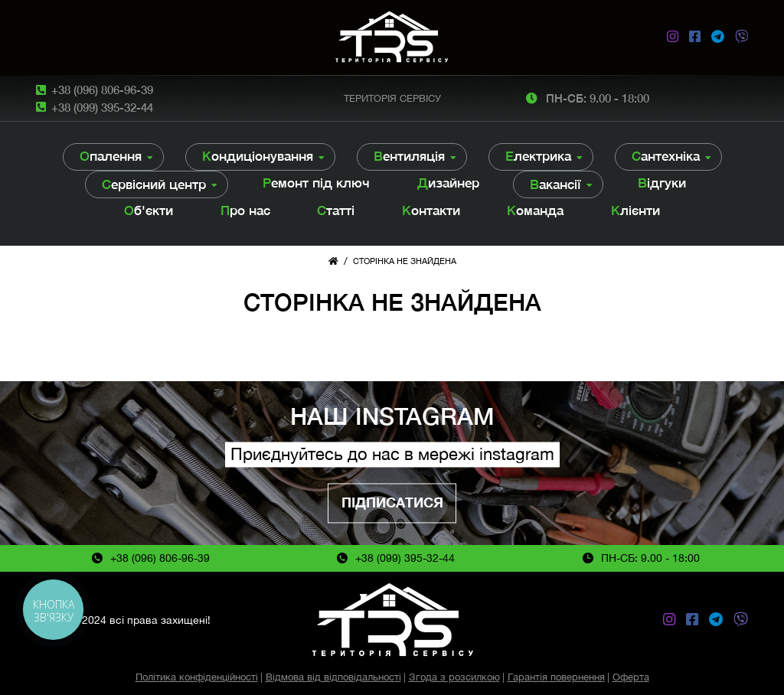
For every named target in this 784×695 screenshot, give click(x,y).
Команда (535, 210)
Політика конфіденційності (197, 677)
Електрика (538, 156)
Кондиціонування (258, 156)
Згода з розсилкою (454, 677)
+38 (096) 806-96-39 (102, 90)
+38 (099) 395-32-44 (102, 107)
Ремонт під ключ (316, 183)
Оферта (631, 677)
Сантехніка (666, 156)
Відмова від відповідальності (333, 677)
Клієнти (635, 210)
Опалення (111, 156)
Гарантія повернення (556, 677)
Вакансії (555, 184)
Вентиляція (409, 156)
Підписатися (392, 502)
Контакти (431, 210)
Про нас (245, 210)
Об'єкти (149, 210)
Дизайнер (448, 183)
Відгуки (662, 183)
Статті (336, 210)
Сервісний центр (154, 184)
